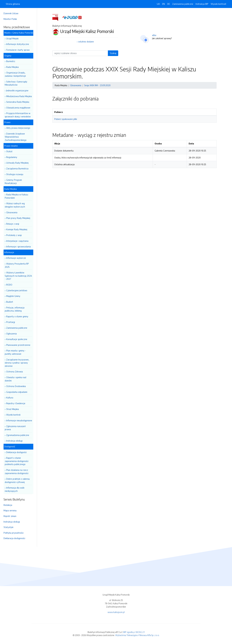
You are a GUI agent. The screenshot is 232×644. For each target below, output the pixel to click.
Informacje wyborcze (16, 258)
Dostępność (10, 446)
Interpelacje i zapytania (17, 241)
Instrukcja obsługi (14, 441)
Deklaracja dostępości (16, 452)
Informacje (9, 252)
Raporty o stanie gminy (17, 316)
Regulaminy (12, 157)
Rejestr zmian (10, 516)
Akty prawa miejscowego (18, 128)
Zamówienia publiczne (17, 328)
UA (158, 4)
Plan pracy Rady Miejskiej (18, 218)
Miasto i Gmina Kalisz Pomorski (19, 33)
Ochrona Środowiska (16, 386)
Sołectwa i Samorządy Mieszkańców (16, 83)
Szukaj (113, 53)
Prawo (7, 122)
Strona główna (13, 4)
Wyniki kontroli (13, 415)
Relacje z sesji (13, 224)
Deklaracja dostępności (14, 538)
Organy (8, 56)
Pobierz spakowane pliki (66, 119)
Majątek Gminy (13, 296)
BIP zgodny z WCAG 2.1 (134, 632)
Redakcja (8, 505)
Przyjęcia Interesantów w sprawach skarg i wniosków (18, 115)
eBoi (154, 35)
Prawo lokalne (11, 146)
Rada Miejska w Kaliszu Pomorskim (16, 196)
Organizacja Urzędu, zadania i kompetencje (15, 74)
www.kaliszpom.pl (116, 612)
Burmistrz (11, 61)
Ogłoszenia (11, 334)
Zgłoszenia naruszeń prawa (15, 428)
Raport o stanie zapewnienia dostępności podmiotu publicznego (17, 461)
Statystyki (8, 527)
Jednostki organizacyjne (17, 90)
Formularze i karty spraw (18, 50)
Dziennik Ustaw (11, 13)
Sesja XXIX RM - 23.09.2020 (97, 85)
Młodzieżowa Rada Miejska (19, 96)
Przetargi (11, 322)
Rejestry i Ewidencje (16, 403)
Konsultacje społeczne (17, 339)
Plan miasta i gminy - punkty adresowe (15, 352)
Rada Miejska (12, 67)
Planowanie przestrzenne (18, 345)
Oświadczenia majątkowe (18, 108)
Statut (9, 151)
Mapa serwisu (10, 510)
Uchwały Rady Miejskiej (17, 163)
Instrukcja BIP (202, 4)
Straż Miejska (13, 409)
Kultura (10, 398)
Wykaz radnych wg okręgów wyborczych (15, 205)
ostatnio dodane (86, 42)
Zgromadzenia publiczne (18, 435)
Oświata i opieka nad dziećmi (15, 379)
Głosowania (12, 212)
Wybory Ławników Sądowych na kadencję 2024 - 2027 (18, 276)
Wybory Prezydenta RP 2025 (17, 265)
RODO (9, 285)
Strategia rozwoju (15, 174)
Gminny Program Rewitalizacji (13, 181)
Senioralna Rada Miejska (18, 102)
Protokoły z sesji (14, 235)
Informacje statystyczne (18, 44)
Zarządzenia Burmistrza (17, 168)
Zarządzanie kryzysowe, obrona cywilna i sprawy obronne (17, 363)
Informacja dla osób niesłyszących (15, 489)
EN (163, 4)
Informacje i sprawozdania (18, 246)
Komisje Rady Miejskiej (17, 229)
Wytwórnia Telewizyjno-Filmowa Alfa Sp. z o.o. (137, 635)
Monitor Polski (10, 19)
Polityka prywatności (14, 533)
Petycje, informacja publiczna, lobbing (15, 309)
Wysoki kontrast (218, 4)
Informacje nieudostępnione (19, 420)
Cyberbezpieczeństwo (17, 290)
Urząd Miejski (12, 38)
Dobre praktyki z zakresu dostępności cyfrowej (17, 480)
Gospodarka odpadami (17, 392)
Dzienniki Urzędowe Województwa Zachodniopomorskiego (16, 137)
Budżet (10, 302)
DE (169, 4)
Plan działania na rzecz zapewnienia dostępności (17, 472)
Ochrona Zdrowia (14, 372)
